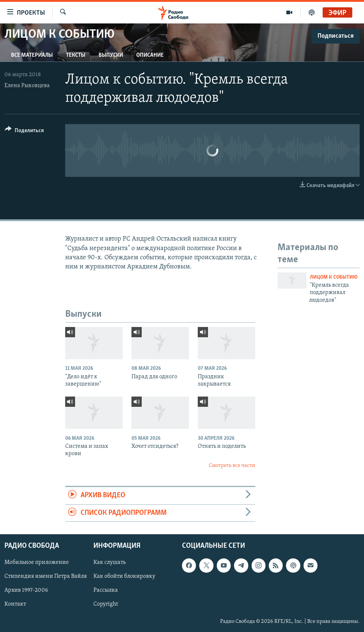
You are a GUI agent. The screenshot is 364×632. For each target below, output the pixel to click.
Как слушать (109, 562)
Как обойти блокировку (124, 576)
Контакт (15, 604)
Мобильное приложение (37, 562)
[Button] (24, 132)
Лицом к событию (334, 277)
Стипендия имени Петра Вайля (46, 576)
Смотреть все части (232, 466)
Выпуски (111, 55)
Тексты (76, 55)
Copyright (106, 604)
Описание (150, 55)
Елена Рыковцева (27, 86)
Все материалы (32, 55)
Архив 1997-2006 (26, 590)
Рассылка (106, 590)
